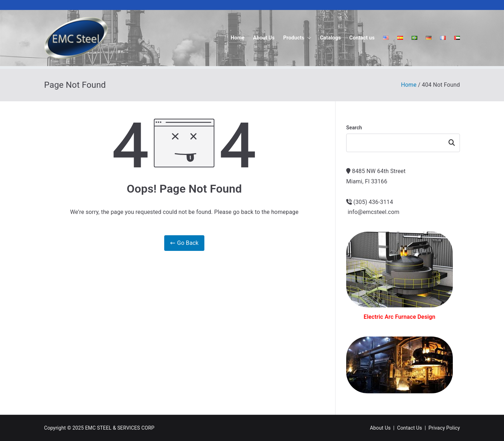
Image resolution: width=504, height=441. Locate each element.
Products (297, 38)
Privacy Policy (444, 428)
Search (354, 128)
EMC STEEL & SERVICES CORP (120, 428)
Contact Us (409, 428)
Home (238, 38)
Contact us (362, 38)
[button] (308, 38)
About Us (264, 38)
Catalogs (330, 38)
